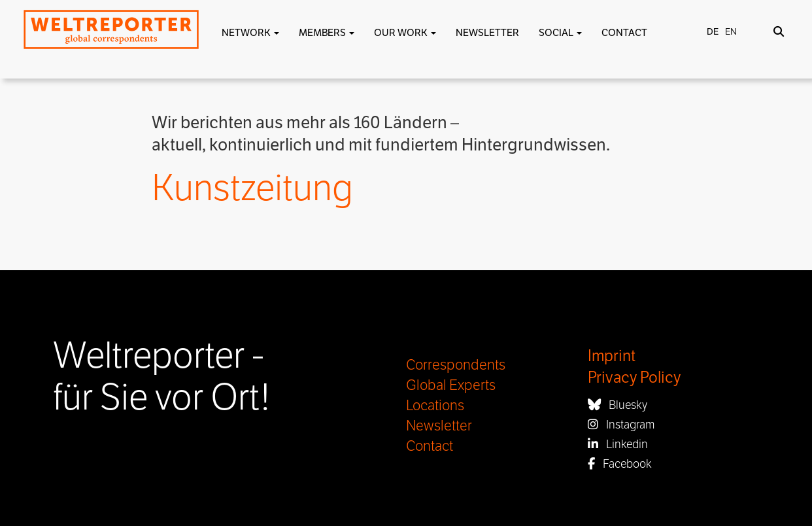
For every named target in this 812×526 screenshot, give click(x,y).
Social (560, 33)
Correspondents (456, 365)
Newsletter (487, 33)
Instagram (621, 425)
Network (250, 33)
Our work (405, 33)
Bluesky (617, 405)
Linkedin (618, 444)
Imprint (612, 356)
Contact (624, 33)
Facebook (620, 464)
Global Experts (451, 385)
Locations (435, 406)
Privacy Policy (634, 378)
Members (327, 33)
